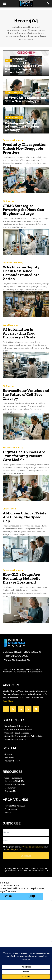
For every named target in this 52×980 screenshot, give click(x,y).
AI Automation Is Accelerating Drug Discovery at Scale (19, 333)
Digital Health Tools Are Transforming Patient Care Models (24, 456)
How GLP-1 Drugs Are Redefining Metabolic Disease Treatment (22, 578)
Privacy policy (14, 849)
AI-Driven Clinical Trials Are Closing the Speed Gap (24, 517)
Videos (9, 60)
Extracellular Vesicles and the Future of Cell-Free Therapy (26, 394)
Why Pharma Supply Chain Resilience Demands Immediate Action (21, 273)
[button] (5, 4)
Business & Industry (14, 92)
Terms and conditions (33, 847)
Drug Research (10, 325)
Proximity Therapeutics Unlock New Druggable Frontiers (24, 148)
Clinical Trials (9, 509)
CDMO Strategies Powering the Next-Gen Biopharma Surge (23, 210)
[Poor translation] (32, 897)
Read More (8, 701)
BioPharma (8, 201)
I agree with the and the (25, 848)
